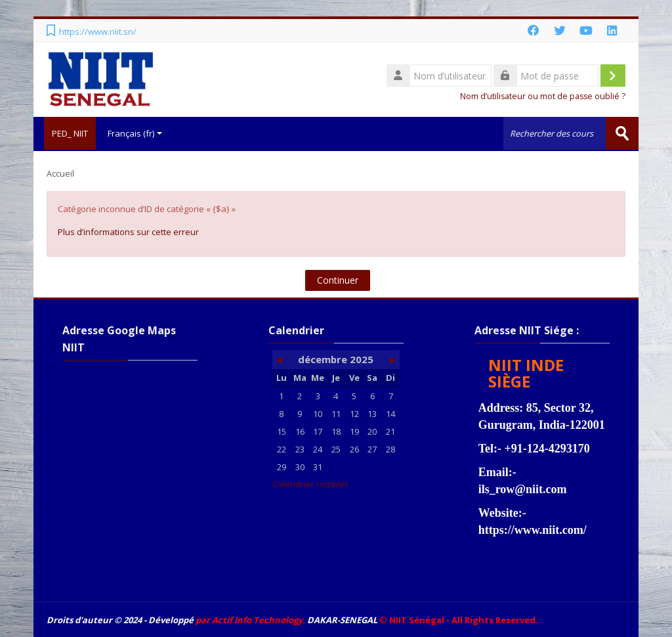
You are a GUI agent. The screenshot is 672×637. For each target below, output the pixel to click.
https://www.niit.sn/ (98, 32)
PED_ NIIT (65, 133)
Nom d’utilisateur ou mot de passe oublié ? (543, 96)
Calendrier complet (310, 483)
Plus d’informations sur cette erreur (128, 231)
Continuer (338, 279)
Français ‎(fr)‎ (135, 133)
